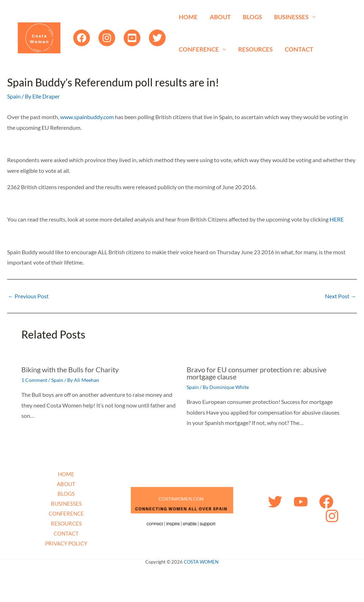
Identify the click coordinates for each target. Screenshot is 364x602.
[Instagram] (107, 38)
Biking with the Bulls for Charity (70, 369)
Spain (14, 96)
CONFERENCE (199, 49)
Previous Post (28, 296)
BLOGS (252, 17)
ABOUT (220, 17)
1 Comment (34, 380)
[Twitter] (157, 38)
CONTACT (299, 49)
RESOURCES (255, 49)
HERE (337, 219)
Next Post (341, 296)
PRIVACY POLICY (66, 543)
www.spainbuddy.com (87, 117)
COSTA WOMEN (201, 562)
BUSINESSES (291, 17)
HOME (188, 17)
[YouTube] (132, 38)
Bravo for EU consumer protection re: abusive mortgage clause (256, 373)
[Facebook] (82, 38)
